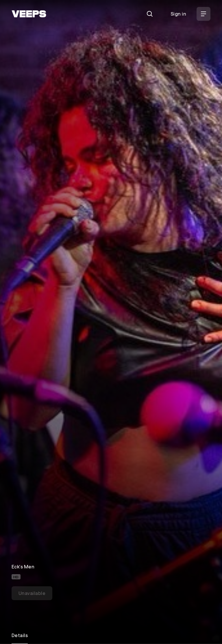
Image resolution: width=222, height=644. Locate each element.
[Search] (150, 14)
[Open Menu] (203, 14)
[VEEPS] (29, 14)
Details (20, 635)
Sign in (178, 14)
